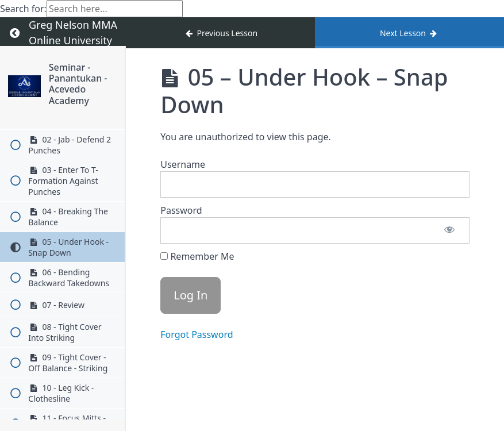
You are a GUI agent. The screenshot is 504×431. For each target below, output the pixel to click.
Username (183, 164)
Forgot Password (197, 334)
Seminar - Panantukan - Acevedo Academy (78, 84)
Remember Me (197, 256)
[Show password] (449, 230)
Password (181, 210)
